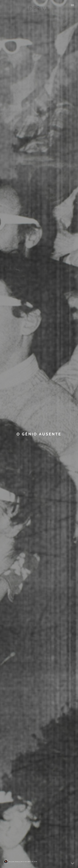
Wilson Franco (15, 862)
